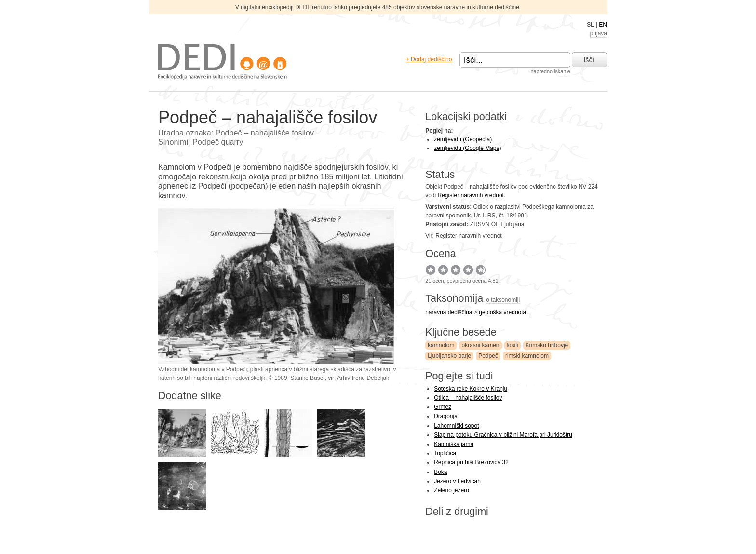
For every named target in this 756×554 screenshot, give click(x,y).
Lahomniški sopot (456, 426)
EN (603, 25)
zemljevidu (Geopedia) (463, 139)
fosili (513, 345)
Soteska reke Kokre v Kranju (471, 389)
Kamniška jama (454, 444)
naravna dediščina (449, 312)
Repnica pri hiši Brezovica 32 (471, 462)
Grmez (443, 407)
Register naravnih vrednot (470, 195)
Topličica (445, 453)
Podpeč (488, 356)
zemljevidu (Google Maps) (467, 148)
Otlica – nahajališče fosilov (468, 398)
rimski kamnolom (527, 356)
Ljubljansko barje (449, 356)
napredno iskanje (550, 71)
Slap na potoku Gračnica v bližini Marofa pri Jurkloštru (503, 435)
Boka (440, 472)
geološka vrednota (502, 312)
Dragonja (446, 416)
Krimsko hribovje (547, 345)
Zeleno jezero (452, 490)
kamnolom (441, 345)
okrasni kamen (480, 345)
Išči (589, 60)
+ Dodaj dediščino (429, 59)
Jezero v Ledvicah (457, 481)
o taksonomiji (503, 300)
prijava (599, 33)
